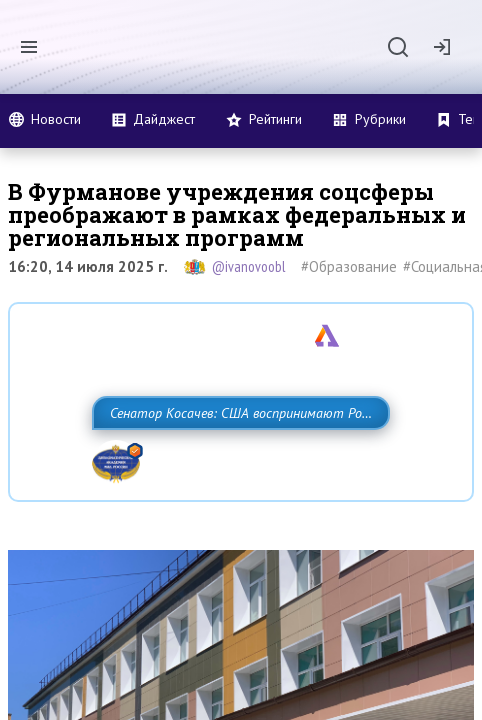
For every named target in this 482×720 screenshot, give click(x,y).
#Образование (349, 266)
